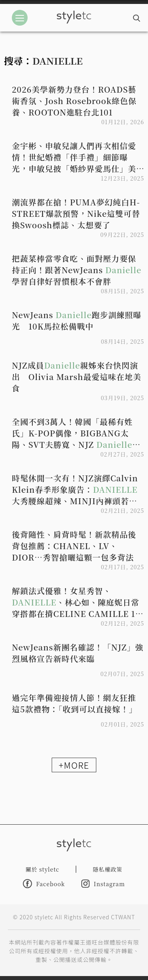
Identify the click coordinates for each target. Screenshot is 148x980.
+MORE (74, 765)
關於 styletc (43, 869)
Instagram (103, 884)
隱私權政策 (108, 869)
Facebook (44, 884)
